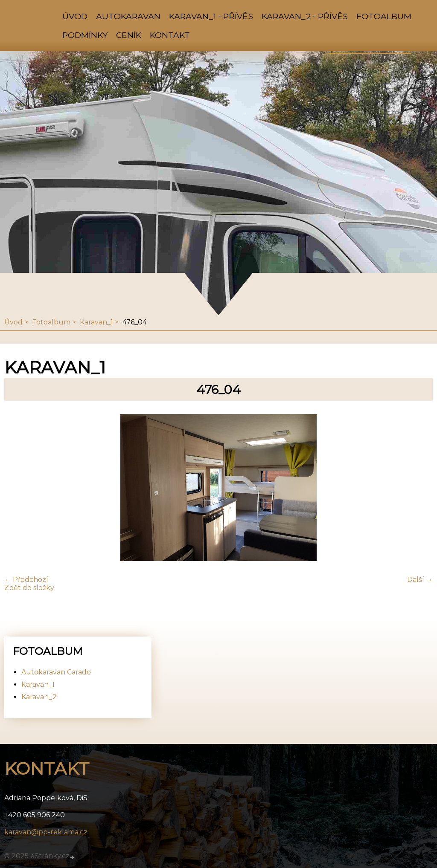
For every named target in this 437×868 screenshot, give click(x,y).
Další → (420, 580)
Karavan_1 (96, 322)
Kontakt (170, 35)
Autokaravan (128, 16)
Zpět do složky (29, 588)
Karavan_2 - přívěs (305, 16)
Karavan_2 (39, 697)
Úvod (75, 16)
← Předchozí (26, 580)
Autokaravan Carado (56, 672)
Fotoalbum (384, 16)
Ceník (129, 35)
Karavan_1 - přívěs (211, 16)
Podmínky (85, 35)
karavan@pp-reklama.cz (46, 832)
